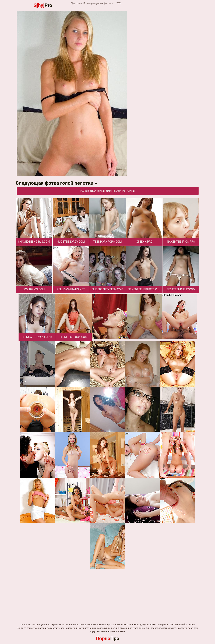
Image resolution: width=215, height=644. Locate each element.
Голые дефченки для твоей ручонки (108, 191)
